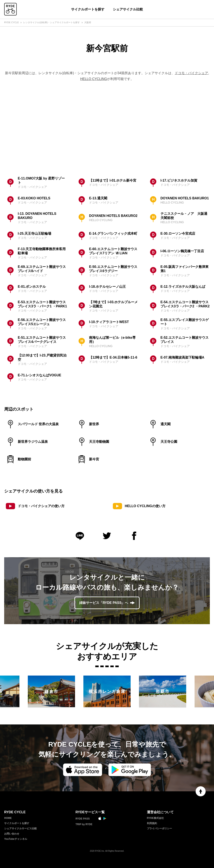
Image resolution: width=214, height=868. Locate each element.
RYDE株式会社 (155, 818)
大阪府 (88, 22)
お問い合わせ (12, 834)
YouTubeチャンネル (16, 839)
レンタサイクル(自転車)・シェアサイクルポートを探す (52, 22)
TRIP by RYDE (84, 824)
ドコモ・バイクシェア (191, 73)
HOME (8, 818)
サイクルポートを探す (88, 9)
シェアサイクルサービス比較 (20, 829)
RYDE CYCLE (11, 22)
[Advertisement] (107, 128)
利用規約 (152, 823)
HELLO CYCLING (94, 79)
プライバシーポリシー (159, 829)
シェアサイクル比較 (128, 9)
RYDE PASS (83, 819)
